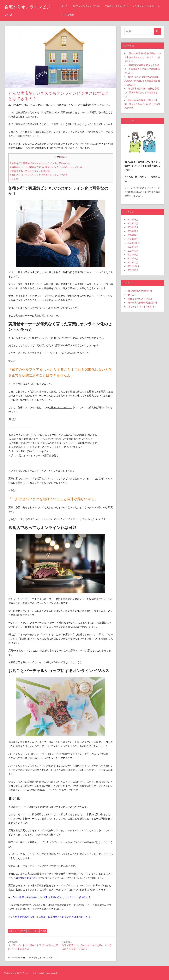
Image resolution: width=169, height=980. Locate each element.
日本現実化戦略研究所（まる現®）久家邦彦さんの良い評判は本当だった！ (50, 917)
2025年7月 (133, 223)
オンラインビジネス (17, 931)
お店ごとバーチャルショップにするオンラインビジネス (39, 175)
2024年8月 (133, 227)
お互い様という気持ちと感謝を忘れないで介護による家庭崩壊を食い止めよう (142, 81)
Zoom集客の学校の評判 (140, 291)
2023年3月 (133, 262)
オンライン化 (33, 931)
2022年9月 (133, 270)
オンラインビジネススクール (78, 15)
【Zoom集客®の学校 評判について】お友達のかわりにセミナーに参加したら (143, 57)
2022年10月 (134, 266)
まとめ (14, 179)
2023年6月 (133, 255)
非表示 (63, 157)
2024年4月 (133, 235)
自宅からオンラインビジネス (90, 6)
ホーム (68, 6)
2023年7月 (133, 251)
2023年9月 (133, 247)
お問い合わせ (103, 15)
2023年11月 (134, 239)
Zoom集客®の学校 (26, 878)
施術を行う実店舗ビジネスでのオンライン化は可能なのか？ (41, 163)
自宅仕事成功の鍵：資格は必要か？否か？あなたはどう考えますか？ (142, 92)
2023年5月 (133, 259)
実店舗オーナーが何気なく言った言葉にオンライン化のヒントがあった (47, 167)
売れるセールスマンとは (120, 6)
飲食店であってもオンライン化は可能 (30, 171)
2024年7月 (133, 231)
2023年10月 (134, 243)
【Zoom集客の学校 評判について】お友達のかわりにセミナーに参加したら (51, 897)
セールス (132, 295)
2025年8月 (133, 220)
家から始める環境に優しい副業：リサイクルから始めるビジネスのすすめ (142, 104)
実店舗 (43, 931)
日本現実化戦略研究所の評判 (142, 303)
